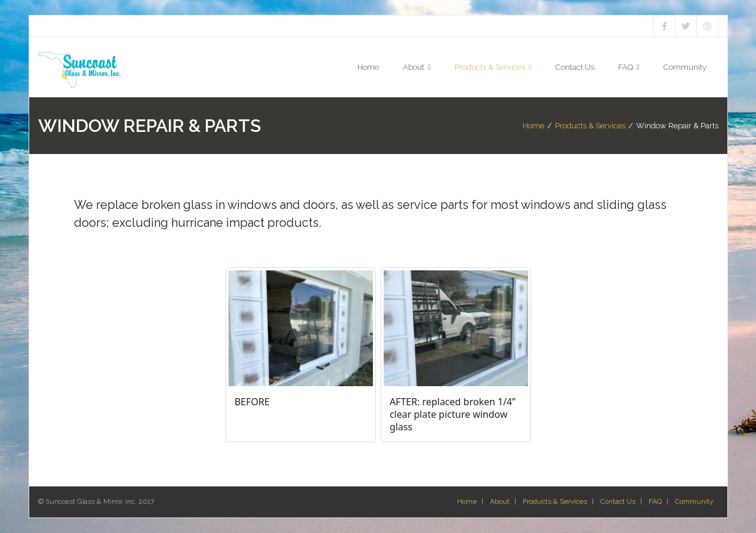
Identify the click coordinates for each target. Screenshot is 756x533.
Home (533, 126)
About (500, 501)
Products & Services (590, 126)
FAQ (655, 501)
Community (694, 501)
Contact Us (618, 501)
